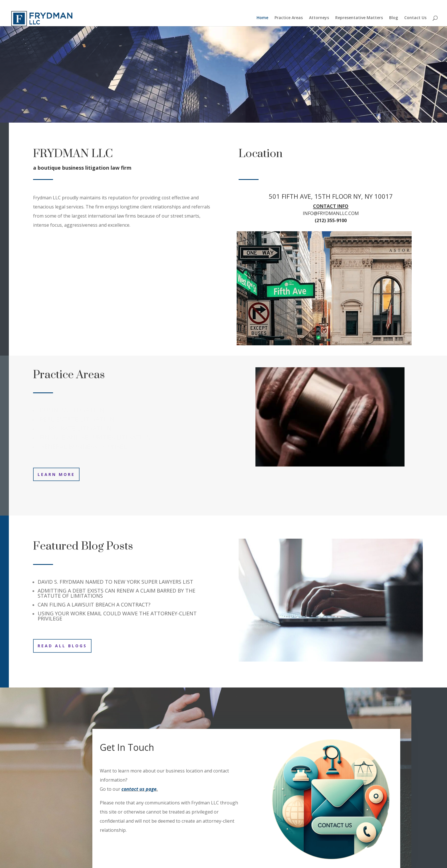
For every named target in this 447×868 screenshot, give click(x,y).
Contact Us (415, 18)
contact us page (139, 789)
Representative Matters (359, 18)
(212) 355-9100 (331, 220)
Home (262, 18)
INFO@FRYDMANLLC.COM (331, 213)
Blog (394, 18)
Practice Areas (289, 18)
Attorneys (319, 18)
